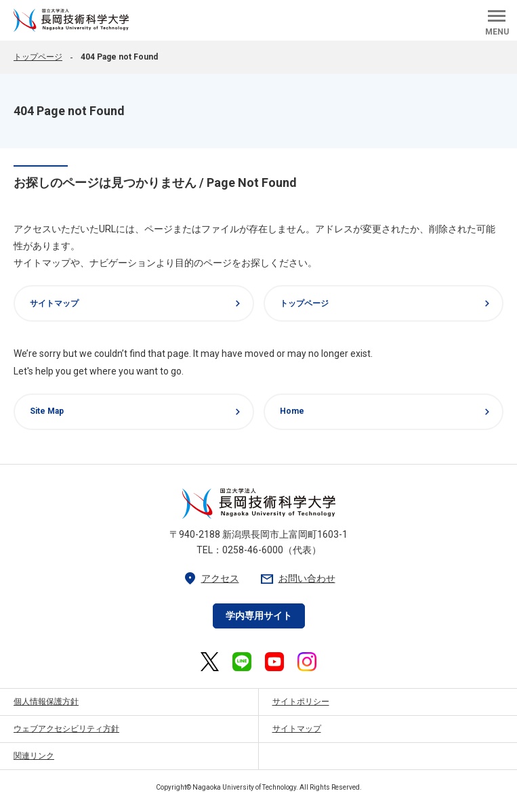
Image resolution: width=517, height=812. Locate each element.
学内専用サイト (259, 616)
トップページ (38, 57)
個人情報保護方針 (46, 702)
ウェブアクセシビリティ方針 (66, 729)
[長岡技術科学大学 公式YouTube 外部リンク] (274, 662)
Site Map (137, 412)
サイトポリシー (301, 702)
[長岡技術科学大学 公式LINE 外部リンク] (242, 662)
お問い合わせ (297, 579)
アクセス (211, 579)
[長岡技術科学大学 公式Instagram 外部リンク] (307, 662)
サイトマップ (137, 303)
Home (387, 412)
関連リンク (34, 756)
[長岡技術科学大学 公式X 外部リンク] (210, 662)
